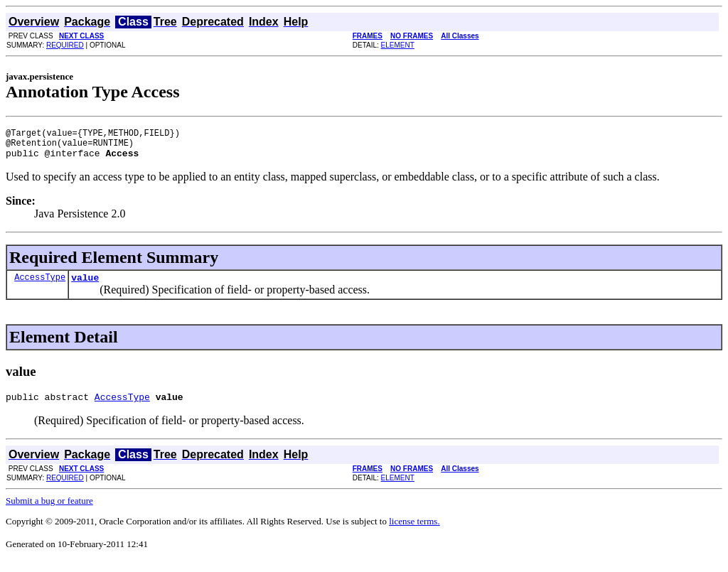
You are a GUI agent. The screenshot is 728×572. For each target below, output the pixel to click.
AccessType (40, 285)
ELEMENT (398, 45)
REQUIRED (65, 45)
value (85, 286)
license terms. (414, 532)
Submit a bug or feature (49, 511)
